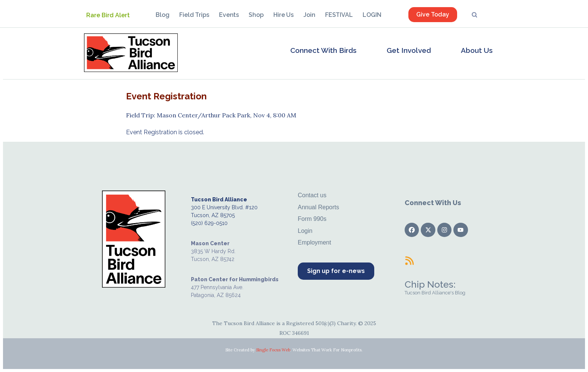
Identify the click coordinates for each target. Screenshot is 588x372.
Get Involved (409, 50)
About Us (477, 50)
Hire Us (283, 15)
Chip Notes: (430, 284)
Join (309, 15)
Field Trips (194, 15)
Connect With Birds (323, 50)
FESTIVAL (339, 15)
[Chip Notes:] (409, 261)
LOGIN (372, 15)
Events (229, 15)
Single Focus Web (273, 350)
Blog (163, 15)
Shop (256, 15)
